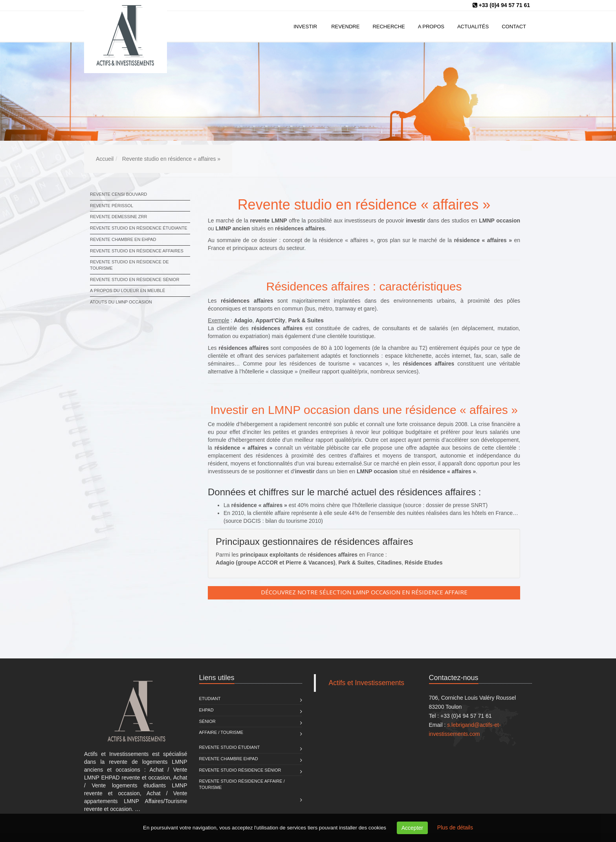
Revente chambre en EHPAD (123, 239)
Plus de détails (455, 827)
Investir (305, 27)
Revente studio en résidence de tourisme (129, 265)
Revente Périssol (112, 206)
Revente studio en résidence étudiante (139, 228)
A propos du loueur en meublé (127, 290)
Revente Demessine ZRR (118, 217)
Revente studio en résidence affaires (137, 251)
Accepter (412, 828)
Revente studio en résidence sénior (135, 279)
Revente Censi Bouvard (118, 194)
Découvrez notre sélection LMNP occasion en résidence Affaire (364, 592)
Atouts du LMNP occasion (121, 302)
